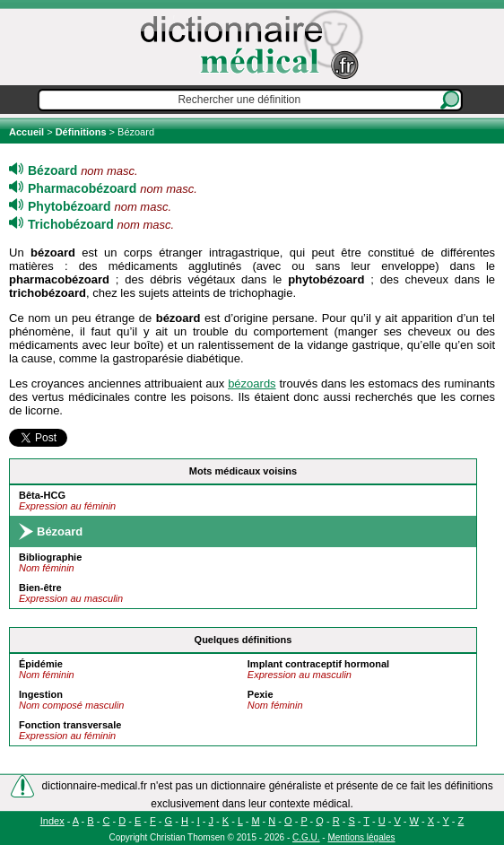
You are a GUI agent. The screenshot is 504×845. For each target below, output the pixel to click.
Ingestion (41, 694)
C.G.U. (306, 837)
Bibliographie (50, 557)
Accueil (28, 132)
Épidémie (41, 664)
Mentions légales (361, 837)
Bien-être (40, 588)
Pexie (261, 694)
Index (52, 821)
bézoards (252, 383)
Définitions (81, 132)
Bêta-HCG (42, 495)
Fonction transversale (70, 725)
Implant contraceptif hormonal (318, 664)
